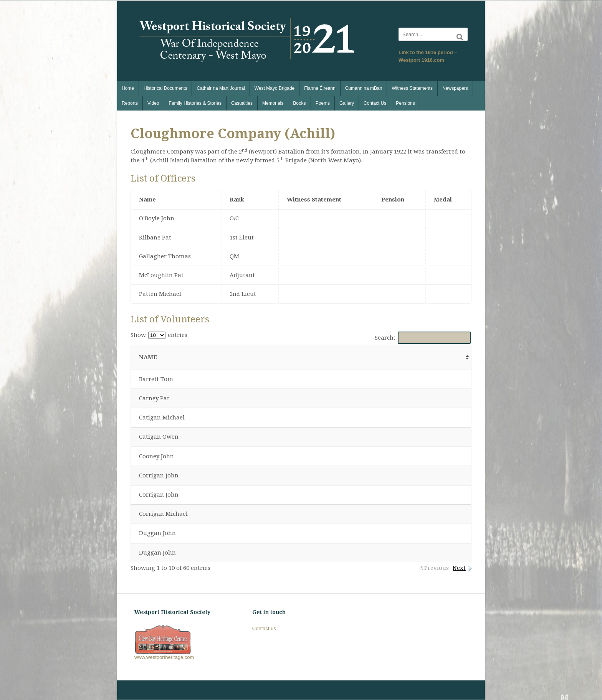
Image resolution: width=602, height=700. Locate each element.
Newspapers (455, 88)
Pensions (405, 103)
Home (128, 88)
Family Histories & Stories (195, 103)
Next (459, 568)
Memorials (273, 103)
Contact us (264, 628)
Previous (437, 568)
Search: (423, 338)
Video (153, 103)
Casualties (242, 103)
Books (299, 103)
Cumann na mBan (364, 88)
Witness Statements (412, 88)
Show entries (159, 335)
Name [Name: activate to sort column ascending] (148, 357)
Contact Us (375, 103)
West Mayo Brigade (275, 88)
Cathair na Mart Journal (221, 88)
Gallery (347, 103)
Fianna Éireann (320, 88)
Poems (323, 103)
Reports (130, 103)
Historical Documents (165, 88)
